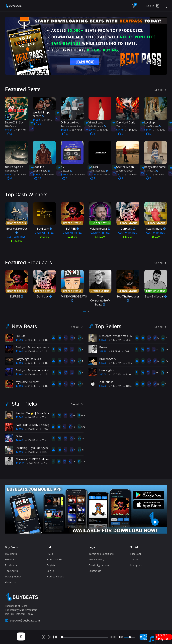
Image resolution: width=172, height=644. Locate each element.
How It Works (55, 558)
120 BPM (115, 373)
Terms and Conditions (101, 553)
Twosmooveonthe (71, 126)
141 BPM (33, 462)
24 (38, 123)
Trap (127, 385)
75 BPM (31, 339)
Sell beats (11, 558)
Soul (43, 350)
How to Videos (55, 575)
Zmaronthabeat (125, 170)
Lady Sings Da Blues (28, 358)
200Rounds (106, 381)
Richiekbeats (12, 170)
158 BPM (31, 439)
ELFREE (38, 116)
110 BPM (131, 130)
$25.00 (19, 350)
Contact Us (95, 570)
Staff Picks (24, 403)
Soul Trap (130, 339)
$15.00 (19, 339)
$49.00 (19, 439)
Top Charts (11, 570)
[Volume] (130, 637)
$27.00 (103, 373)
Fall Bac (20, 335)
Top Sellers (108, 325)
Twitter (135, 558)
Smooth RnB (131, 373)
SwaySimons (152, 126)
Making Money (13, 575)
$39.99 (103, 350)
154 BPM (159, 130)
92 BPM (103, 130)
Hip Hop (44, 339)
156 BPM (131, 174)
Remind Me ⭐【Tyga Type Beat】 (37, 412)
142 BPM (115, 339)
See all (161, 89)
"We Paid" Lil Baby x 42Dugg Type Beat (40, 424)
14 (38, 178)
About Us (10, 581)
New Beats (24, 325)
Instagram (136, 564)
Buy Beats (11, 553)
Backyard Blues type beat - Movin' (37, 346)
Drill (127, 362)
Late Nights (107, 369)
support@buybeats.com (22, 619)
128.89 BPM (77, 174)
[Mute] (121, 637)
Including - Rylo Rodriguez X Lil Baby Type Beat (45, 447)
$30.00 (19, 362)
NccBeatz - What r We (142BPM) (119, 335)
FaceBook (136, 553)
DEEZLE (66, 170)
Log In (50, 570)
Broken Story (108, 358)
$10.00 (103, 362)
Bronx (103, 346)
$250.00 (20, 462)
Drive (19, 435)
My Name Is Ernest (28, 381)
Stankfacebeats (98, 170)
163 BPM (103, 174)
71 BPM (47, 120)
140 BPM (20, 130)
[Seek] (85, 637)
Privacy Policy (96, 558)
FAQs (50, 553)
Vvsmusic (121, 126)
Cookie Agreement (99, 564)
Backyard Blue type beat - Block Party (39, 369)
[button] (84, 247)
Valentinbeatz (97, 126)
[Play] (49, 637)
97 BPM (31, 362)
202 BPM (76, 130)
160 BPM (48, 174)
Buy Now (144, 637)
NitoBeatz (10, 126)
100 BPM (31, 350)
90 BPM (159, 174)
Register (52, 564)
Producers (11, 564)
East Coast (129, 350)
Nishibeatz (151, 170)
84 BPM (31, 385)
